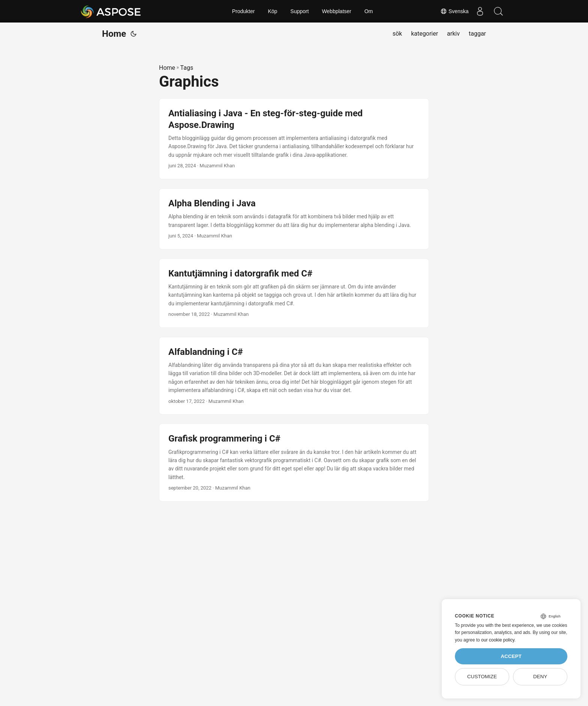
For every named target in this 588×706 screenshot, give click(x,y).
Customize (482, 677)
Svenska (454, 11)
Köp (272, 11)
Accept (511, 656)
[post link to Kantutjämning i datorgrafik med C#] (294, 293)
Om (369, 11)
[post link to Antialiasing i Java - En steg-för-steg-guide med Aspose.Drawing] (294, 139)
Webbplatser (336, 11)
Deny (540, 677)
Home (114, 34)
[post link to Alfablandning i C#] (294, 376)
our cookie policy (498, 640)
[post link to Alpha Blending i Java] (294, 219)
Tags (187, 68)
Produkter (244, 11)
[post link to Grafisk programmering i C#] (294, 463)
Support (299, 11)
